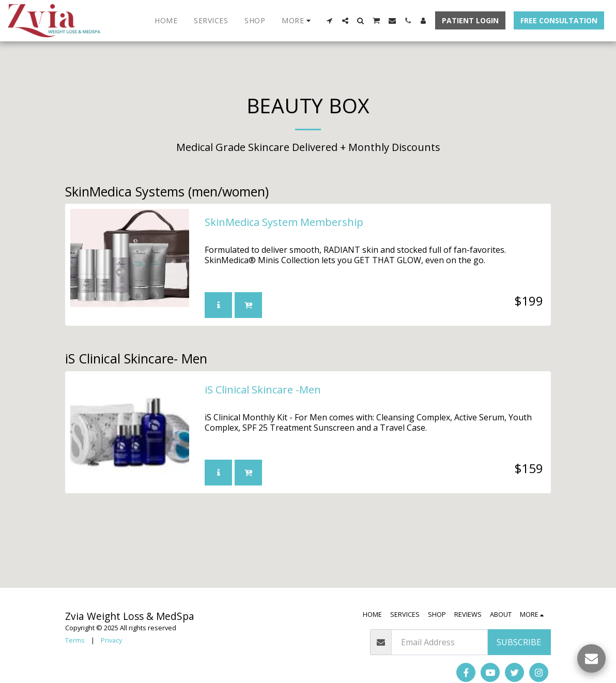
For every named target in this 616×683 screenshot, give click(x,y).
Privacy (111, 640)
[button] (330, 21)
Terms (75, 640)
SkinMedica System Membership (284, 223)
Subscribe (519, 642)
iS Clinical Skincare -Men (263, 390)
